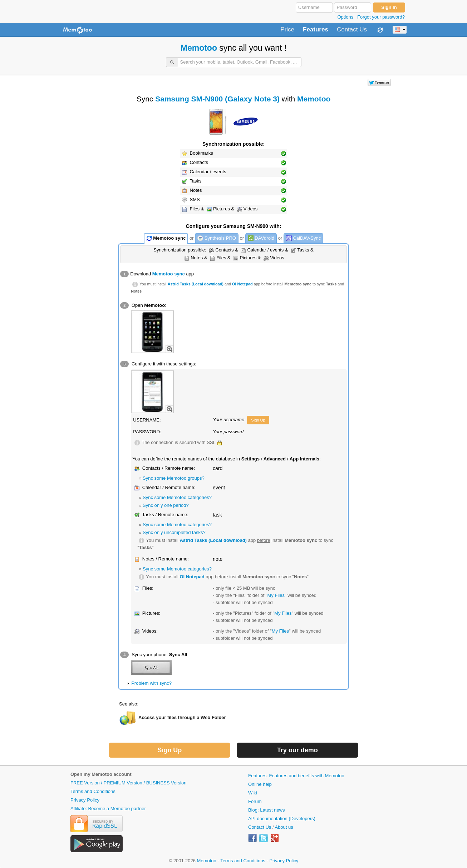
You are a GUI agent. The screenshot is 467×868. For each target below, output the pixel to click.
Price (287, 30)
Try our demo (298, 750)
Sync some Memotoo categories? (177, 497)
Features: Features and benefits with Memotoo (296, 776)
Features (316, 30)
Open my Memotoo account (101, 774)
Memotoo (199, 48)
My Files (276, 595)
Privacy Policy (85, 800)
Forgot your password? (381, 17)
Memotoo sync (166, 238)
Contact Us (352, 30)
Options (345, 17)
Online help (260, 784)
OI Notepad (242, 284)
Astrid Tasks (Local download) (196, 284)
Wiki (253, 793)
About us (284, 827)
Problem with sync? (151, 683)
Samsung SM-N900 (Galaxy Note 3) (217, 99)
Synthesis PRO (217, 238)
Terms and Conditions (93, 791)
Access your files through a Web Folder (182, 717)
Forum (255, 801)
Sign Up (258, 420)
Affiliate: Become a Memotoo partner (108, 809)
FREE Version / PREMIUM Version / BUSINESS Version (128, 783)
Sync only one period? (166, 505)
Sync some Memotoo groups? (174, 478)
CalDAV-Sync (303, 238)
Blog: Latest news (267, 810)
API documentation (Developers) (282, 819)
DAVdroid (261, 238)
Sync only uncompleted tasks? (174, 532)
